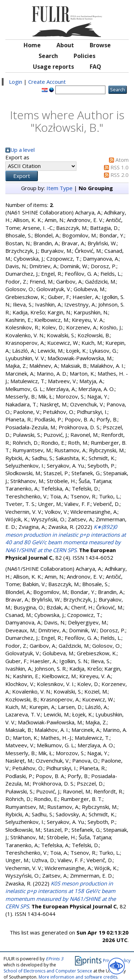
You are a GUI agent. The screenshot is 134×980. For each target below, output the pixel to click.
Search (48, 56)
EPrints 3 (54, 959)
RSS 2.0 (120, 175)
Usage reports (53, 67)
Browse (100, 45)
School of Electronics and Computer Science (48, 971)
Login (16, 82)
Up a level (23, 150)
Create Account (47, 82)
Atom (122, 160)
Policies (85, 56)
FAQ (95, 67)
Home (32, 45)
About (65, 45)
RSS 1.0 (120, 167)
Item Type (59, 188)
